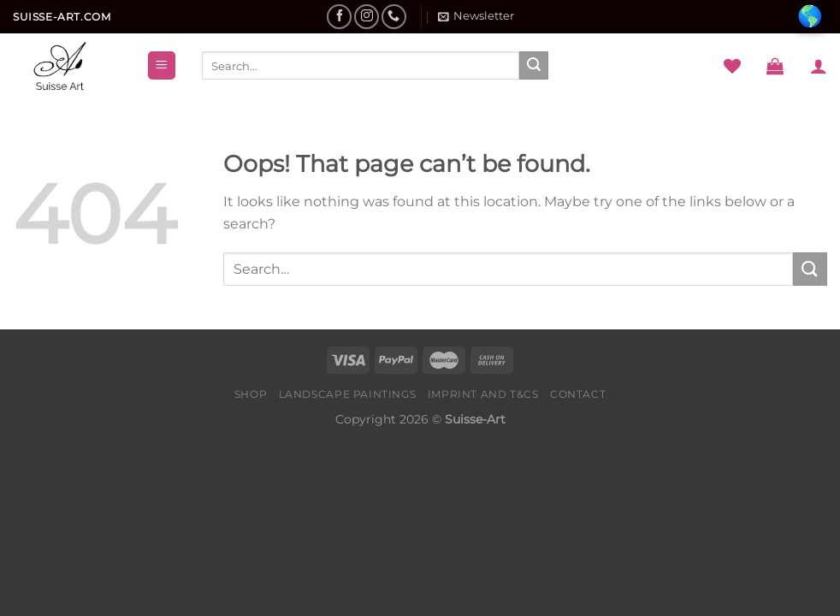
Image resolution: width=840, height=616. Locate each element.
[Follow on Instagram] (367, 17)
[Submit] (534, 66)
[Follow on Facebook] (339, 17)
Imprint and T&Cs (483, 394)
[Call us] (394, 17)
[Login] (819, 66)
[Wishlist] (732, 66)
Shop (251, 394)
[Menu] (162, 65)
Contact (578, 394)
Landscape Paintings (348, 394)
